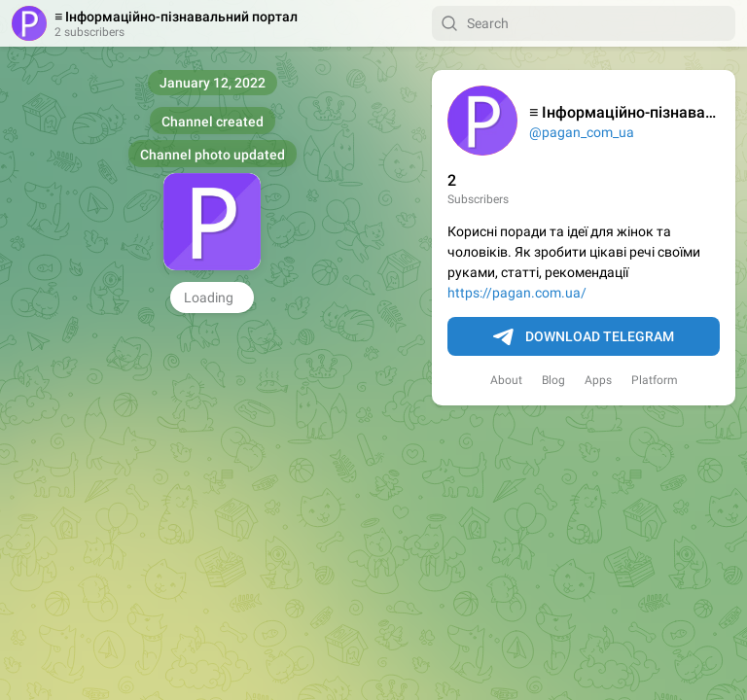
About (506, 380)
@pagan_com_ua (582, 132)
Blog (553, 380)
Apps (598, 380)
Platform (655, 380)
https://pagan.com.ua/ (517, 293)
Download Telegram (584, 337)
